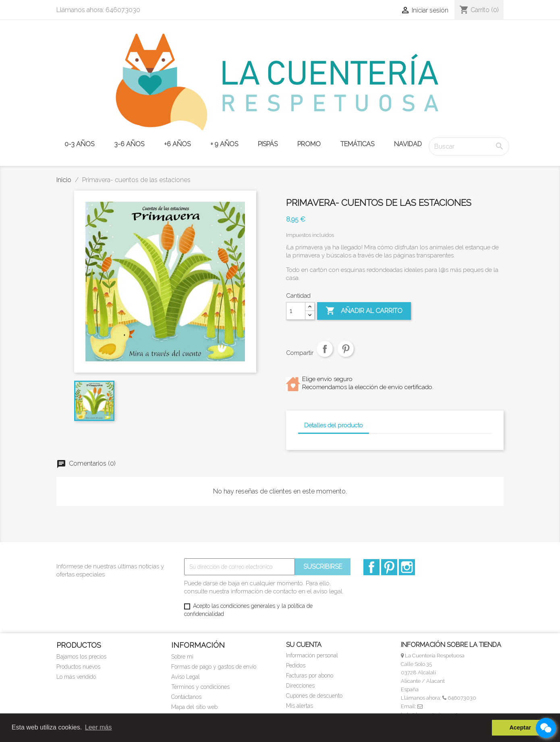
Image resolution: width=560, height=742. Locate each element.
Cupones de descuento (314, 696)
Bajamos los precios (81, 657)
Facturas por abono (310, 676)
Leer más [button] (99, 727)
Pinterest (346, 355)
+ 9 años (224, 144)
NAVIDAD (408, 144)
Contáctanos (186, 697)
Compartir (325, 355)
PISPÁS (268, 144)
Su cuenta (304, 645)
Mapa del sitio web (194, 707)
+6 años (177, 144)
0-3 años (79, 144)
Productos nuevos (78, 667)
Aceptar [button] (520, 727)
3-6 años (129, 144)
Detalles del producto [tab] (334, 425)
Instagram (407, 567)
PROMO (309, 144)
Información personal (312, 655)
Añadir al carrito (364, 311)
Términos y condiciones (200, 687)
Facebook (371, 567)
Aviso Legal (186, 677)
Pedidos (296, 665)
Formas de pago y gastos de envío (214, 667)
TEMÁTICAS (357, 144)
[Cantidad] (296, 311)
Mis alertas (300, 706)
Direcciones (300, 686)
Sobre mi (182, 657)
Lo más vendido (76, 677)
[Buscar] (469, 146)
